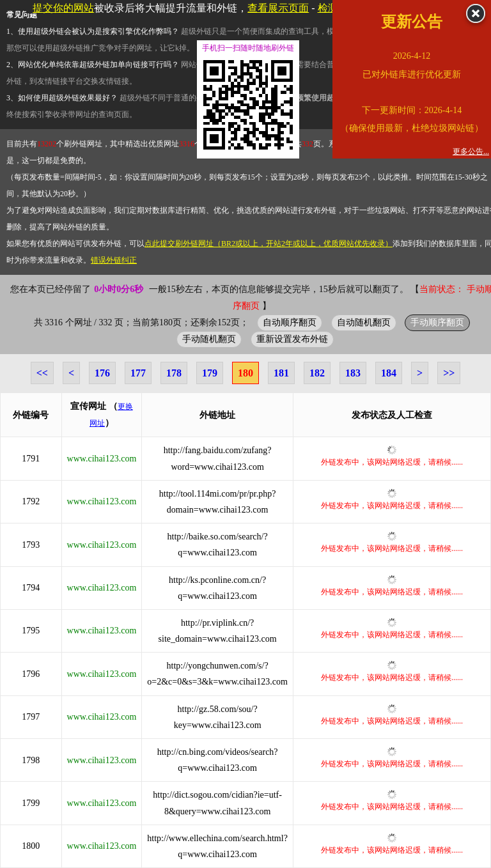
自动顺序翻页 (290, 322)
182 (317, 373)
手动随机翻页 (209, 339)
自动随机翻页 (364, 322)
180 (245, 373)
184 (389, 373)
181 (281, 373)
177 (138, 373)
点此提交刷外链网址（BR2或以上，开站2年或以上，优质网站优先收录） (269, 244)
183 (353, 373)
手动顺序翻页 (437, 322)
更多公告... (471, 151)
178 (174, 373)
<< (42, 373)
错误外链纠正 (114, 260)
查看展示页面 (278, 8)
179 (210, 373)
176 (102, 373)
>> (449, 373)
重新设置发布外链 (292, 339)
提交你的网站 (63, 8)
